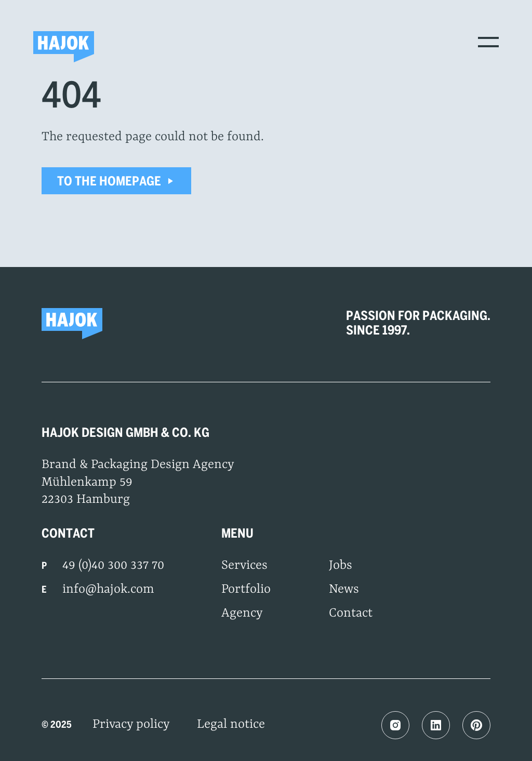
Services (244, 566)
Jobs (341, 566)
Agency (242, 613)
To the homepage (116, 181)
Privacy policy (131, 725)
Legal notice (231, 725)
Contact (351, 613)
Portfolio (246, 590)
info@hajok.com (108, 590)
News (344, 590)
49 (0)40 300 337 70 (113, 566)
